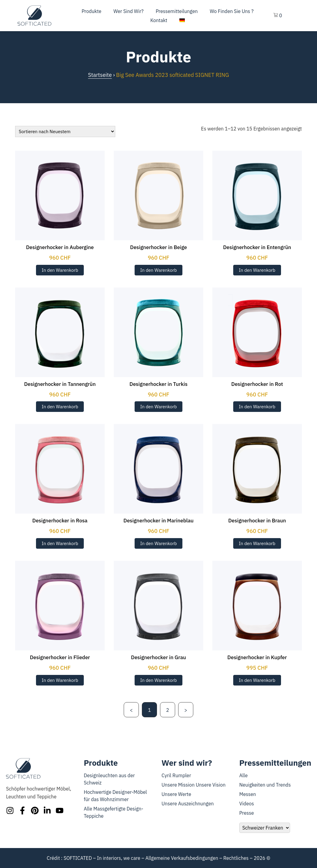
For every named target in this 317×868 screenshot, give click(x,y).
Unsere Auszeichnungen (188, 804)
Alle (243, 775)
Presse (247, 813)
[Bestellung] (65, 132)
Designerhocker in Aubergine (60, 247)
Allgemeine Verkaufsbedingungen (182, 858)
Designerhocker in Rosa (60, 521)
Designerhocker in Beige (158, 247)
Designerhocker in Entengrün (257, 247)
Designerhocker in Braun (257, 521)
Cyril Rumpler (176, 775)
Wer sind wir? (129, 11)
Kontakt (159, 20)
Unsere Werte (176, 794)
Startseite (100, 75)
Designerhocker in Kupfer (257, 657)
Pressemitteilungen (177, 11)
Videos (247, 804)
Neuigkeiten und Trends (265, 785)
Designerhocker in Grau (158, 657)
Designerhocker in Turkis (158, 384)
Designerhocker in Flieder (60, 657)
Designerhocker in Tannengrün (60, 384)
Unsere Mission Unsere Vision (194, 785)
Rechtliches (236, 858)
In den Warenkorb (60, 270)
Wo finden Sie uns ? (232, 11)
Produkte (92, 11)
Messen (248, 794)
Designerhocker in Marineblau (158, 521)
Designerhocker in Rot (257, 384)
